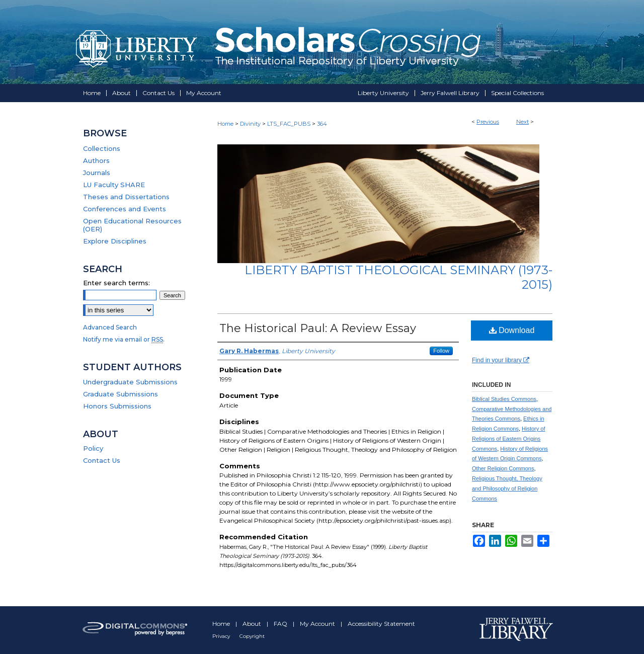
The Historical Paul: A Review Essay (318, 328)
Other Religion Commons (503, 468)
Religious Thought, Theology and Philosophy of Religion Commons (507, 488)
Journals (97, 173)
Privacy (222, 636)
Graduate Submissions (120, 394)
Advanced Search (110, 327)
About (253, 624)
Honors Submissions (117, 406)
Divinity (250, 124)
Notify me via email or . (124, 339)
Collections (102, 148)
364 (322, 124)
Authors (96, 160)
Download (512, 330)
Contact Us (102, 460)
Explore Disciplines (115, 241)
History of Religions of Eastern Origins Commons (509, 439)
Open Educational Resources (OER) (132, 225)
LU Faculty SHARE (114, 185)
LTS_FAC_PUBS (289, 124)
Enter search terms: (116, 283)
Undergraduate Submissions (130, 382)
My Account (318, 624)
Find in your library (501, 360)
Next (522, 122)
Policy (93, 448)
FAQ (281, 624)
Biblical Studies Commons (504, 399)
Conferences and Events (125, 209)
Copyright (252, 636)
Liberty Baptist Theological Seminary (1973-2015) (398, 277)
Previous (488, 122)
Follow (441, 351)
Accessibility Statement (381, 624)
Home (225, 124)
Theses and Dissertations (126, 197)
